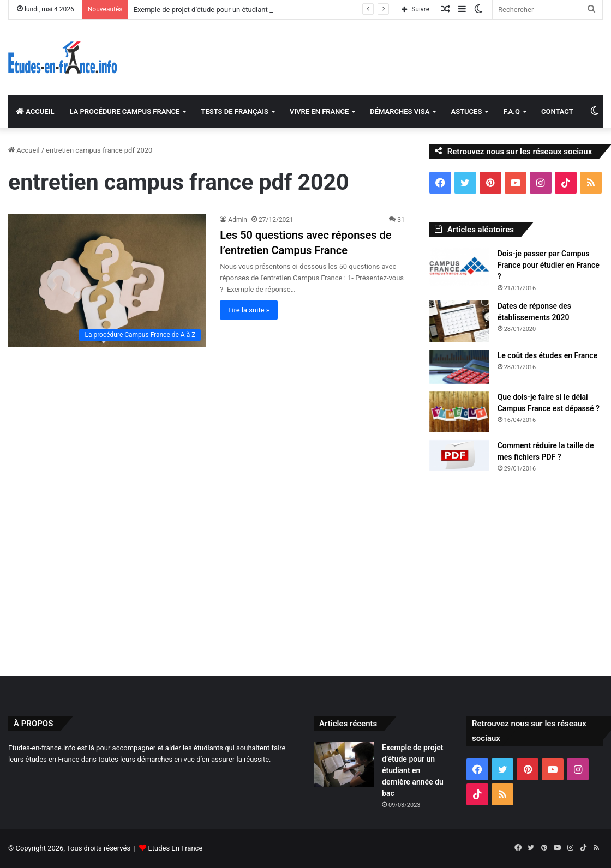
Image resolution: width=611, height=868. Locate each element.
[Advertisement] (305, 572)
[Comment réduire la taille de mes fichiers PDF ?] (459, 456)
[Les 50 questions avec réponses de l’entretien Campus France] (107, 280)
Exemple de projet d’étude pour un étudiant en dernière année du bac (413, 770)
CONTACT (557, 111)
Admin (238, 220)
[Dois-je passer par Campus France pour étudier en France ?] (459, 267)
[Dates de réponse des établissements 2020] (459, 321)
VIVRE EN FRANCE (319, 111)
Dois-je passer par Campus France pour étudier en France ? (549, 265)
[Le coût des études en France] (459, 367)
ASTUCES (466, 111)
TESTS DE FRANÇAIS (234, 111)
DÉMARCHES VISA (400, 111)
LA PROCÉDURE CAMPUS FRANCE (124, 111)
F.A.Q (511, 111)
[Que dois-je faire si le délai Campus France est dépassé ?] (459, 412)
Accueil (24, 150)
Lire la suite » (249, 310)
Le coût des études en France (547, 355)
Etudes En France (175, 848)
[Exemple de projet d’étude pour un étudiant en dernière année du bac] (344, 765)
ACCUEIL (35, 111)
